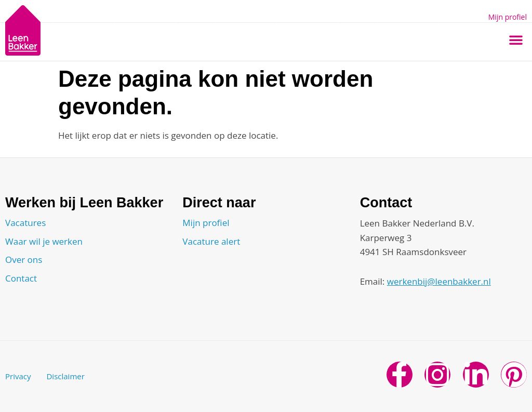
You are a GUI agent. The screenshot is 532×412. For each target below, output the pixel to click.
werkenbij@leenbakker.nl (439, 281)
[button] (516, 39)
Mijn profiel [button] (508, 17)
